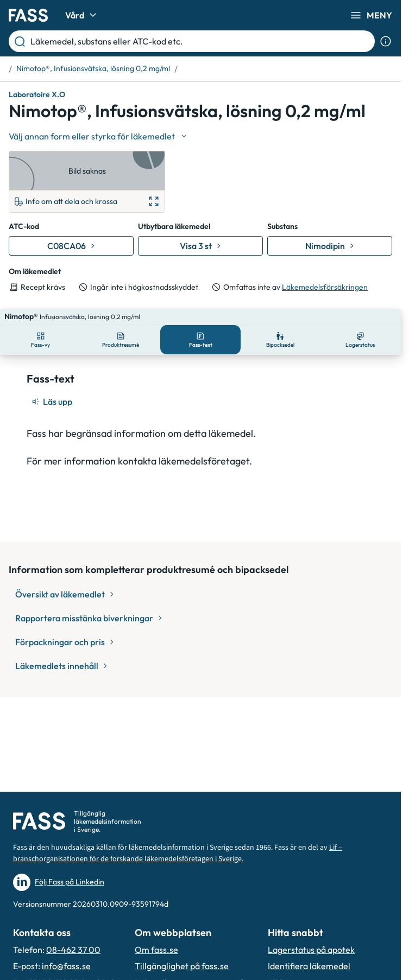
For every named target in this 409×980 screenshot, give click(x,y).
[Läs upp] (53, 386)
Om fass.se (156, 950)
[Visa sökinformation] (386, 41)
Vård (82, 15)
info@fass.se (66, 966)
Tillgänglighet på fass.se (182, 966)
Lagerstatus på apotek (311, 950)
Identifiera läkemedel (309, 966)
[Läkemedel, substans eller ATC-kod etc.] (200, 41)
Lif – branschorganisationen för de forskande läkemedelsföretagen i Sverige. (178, 853)
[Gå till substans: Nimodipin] (330, 246)
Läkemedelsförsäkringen (325, 287)
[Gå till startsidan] (28, 15)
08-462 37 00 (73, 950)
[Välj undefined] (99, 136)
